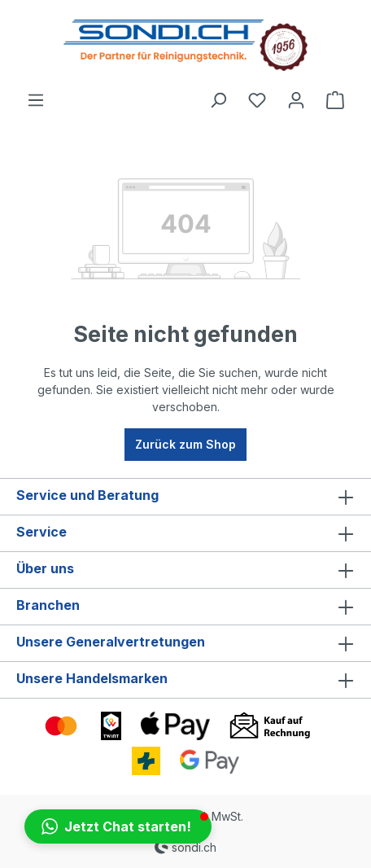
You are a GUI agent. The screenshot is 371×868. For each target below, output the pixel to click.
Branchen (48, 605)
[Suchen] (218, 100)
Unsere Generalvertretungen (111, 642)
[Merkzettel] (257, 100)
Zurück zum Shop (185, 444)
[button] (118, 826)
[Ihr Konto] (296, 100)
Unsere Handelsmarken (92, 678)
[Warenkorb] (335, 100)
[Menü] (36, 100)
